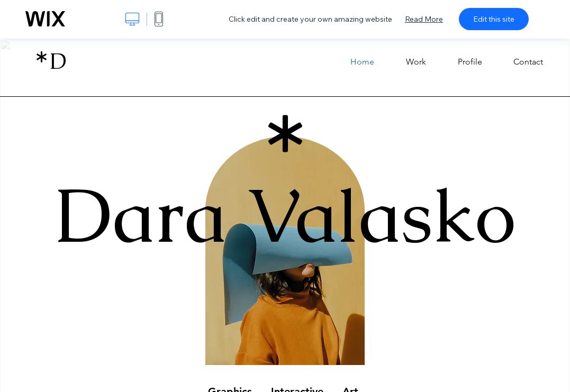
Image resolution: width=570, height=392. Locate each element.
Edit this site (494, 19)
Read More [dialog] (424, 19)
